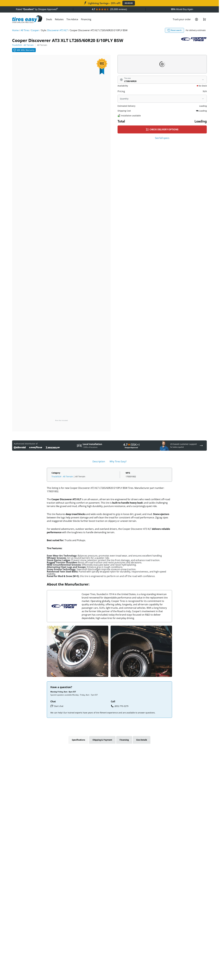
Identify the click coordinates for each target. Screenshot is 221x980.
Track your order (182, 19)
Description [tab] (99, 461)
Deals (49, 19)
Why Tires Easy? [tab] (118, 461)
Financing (86, 19)
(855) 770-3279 (120, 706)
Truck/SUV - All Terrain (23, 45)
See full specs (162, 138)
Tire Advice (72, 19)
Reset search (174, 30)
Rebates (59, 19)
